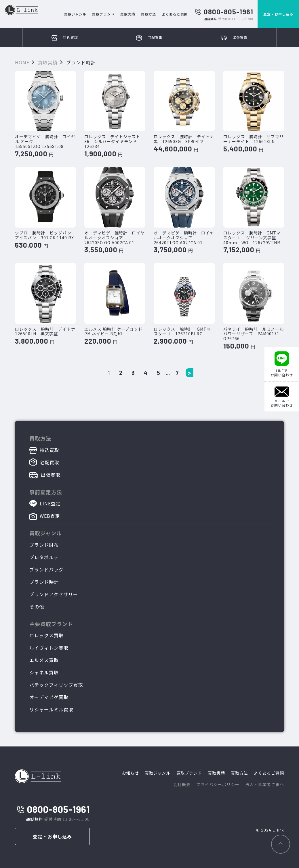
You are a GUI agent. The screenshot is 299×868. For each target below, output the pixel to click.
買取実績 (128, 14)
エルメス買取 (44, 660)
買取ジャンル (75, 14)
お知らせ (130, 773)
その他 (37, 607)
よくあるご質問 (175, 14)
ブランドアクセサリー (54, 594)
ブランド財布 (44, 545)
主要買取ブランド (51, 624)
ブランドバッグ (46, 569)
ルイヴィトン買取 (49, 648)
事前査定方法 (46, 492)
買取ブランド (103, 14)
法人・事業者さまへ (265, 784)
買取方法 (148, 14)
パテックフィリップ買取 (56, 685)
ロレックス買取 (46, 635)
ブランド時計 (44, 582)
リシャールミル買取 (51, 709)
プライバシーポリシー (218, 784)
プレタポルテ (44, 557)
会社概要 (182, 784)
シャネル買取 (44, 672)
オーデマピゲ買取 (49, 697)
